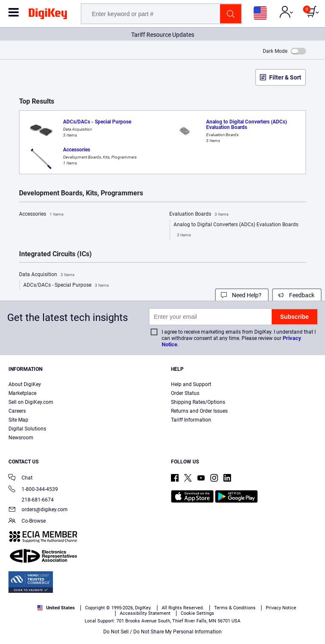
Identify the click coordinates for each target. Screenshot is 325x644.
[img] (48, 15)
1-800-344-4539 (33, 490)
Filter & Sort (285, 77)
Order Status (185, 393)
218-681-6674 (31, 500)
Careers (17, 411)
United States (56, 608)
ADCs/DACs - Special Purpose (66, 285)
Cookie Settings (197, 613)
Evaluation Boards (199, 214)
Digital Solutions (27, 429)
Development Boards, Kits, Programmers (81, 193)
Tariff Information (191, 420)
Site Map (18, 420)
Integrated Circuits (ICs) (55, 254)
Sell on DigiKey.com (31, 402)
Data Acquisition (47, 275)
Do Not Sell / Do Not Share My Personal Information (162, 632)
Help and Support (191, 384)
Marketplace (22, 393)
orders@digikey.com (38, 510)
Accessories (41, 214)
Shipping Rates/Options (198, 402)
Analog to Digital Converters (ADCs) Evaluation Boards (236, 231)
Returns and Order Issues (199, 411)
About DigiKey (25, 384)
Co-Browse (27, 522)
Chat (21, 478)
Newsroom (21, 438)
